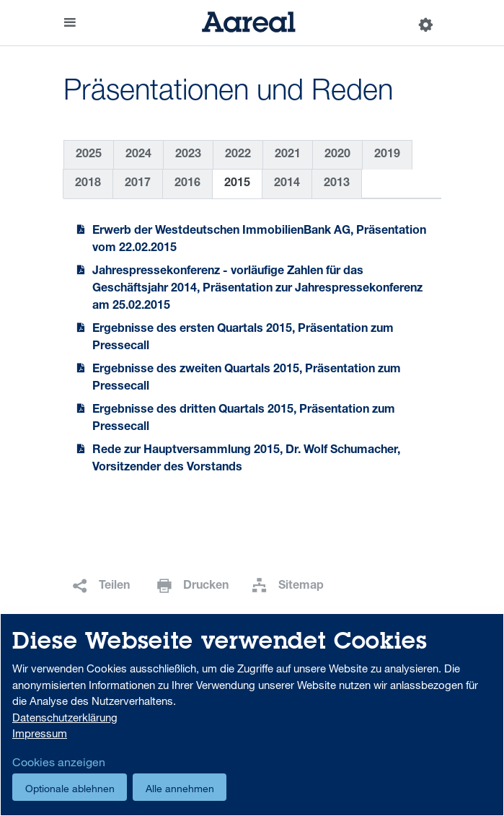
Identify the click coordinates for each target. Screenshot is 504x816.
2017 (138, 184)
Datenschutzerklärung (65, 717)
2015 (237, 184)
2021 (288, 155)
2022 (238, 155)
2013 (337, 184)
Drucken (206, 587)
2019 (387, 155)
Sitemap (301, 587)
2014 (287, 184)
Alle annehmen (180, 788)
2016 (187, 184)
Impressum (40, 733)
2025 (89, 155)
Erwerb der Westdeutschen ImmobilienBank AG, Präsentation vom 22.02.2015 (259, 240)
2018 (88, 184)
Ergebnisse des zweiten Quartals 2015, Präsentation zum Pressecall (247, 379)
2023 (188, 155)
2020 (337, 155)
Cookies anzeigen (59, 762)
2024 (138, 155)
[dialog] (252, 715)
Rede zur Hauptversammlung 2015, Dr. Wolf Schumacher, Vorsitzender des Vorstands (246, 460)
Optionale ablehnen (70, 788)
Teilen (114, 587)
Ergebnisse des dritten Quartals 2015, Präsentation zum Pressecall (244, 419)
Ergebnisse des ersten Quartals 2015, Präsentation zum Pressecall (243, 338)
